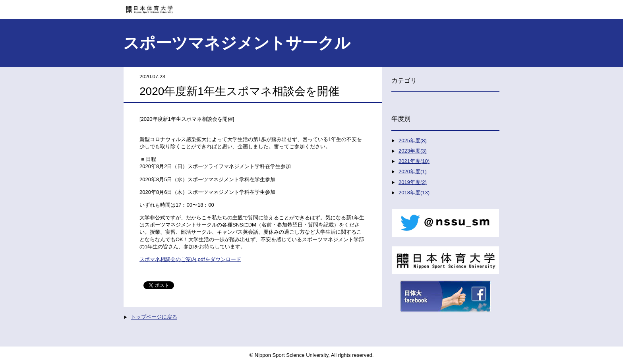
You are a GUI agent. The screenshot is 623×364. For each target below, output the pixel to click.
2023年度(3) (413, 151)
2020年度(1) (413, 171)
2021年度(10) (414, 161)
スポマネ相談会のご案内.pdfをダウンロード (190, 259)
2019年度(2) (413, 182)
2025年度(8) (413, 140)
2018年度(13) (414, 193)
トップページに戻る (154, 317)
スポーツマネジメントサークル (237, 43)
